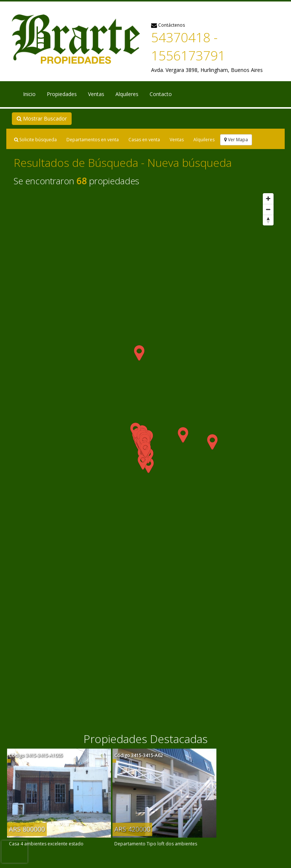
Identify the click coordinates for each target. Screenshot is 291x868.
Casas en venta (144, 140)
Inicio (29, 94)
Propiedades (62, 94)
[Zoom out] (268, 209)
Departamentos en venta (93, 140)
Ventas (96, 94)
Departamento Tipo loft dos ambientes (156, 844)
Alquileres (127, 94)
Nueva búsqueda (189, 163)
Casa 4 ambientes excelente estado (46, 844)
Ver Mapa (236, 140)
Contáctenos (168, 25)
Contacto (161, 94)
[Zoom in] (268, 199)
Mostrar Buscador (42, 118)
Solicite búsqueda (35, 140)
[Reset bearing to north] (268, 220)
